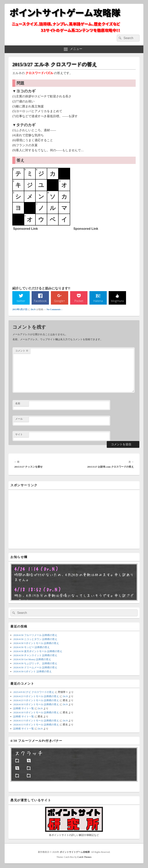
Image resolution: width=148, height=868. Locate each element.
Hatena (98, 301)
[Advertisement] (42, 256)
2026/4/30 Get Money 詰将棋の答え (32, 660)
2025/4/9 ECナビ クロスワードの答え (34, 692)
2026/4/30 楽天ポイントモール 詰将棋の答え (38, 651)
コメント (22, 351)
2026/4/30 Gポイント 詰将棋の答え (32, 672)
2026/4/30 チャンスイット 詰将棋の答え (35, 655)
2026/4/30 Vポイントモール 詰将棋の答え (36, 643)
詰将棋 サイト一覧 (24, 709)
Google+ (60, 301)
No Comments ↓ (55, 310)
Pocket (79, 301)
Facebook (40, 301)
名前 (18, 404)
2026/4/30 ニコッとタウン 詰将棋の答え (35, 639)
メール (19, 419)
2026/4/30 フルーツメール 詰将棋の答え (35, 635)
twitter (21, 301)
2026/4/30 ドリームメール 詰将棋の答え (35, 668)
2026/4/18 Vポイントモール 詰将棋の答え (36, 705)
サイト (19, 435)
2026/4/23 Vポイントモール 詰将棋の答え (36, 696)
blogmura (117, 301)
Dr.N (33, 310)
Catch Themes (85, 857)
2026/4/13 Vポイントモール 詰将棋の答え (36, 721)
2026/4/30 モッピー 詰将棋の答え (32, 647)
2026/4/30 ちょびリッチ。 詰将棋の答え (35, 664)
